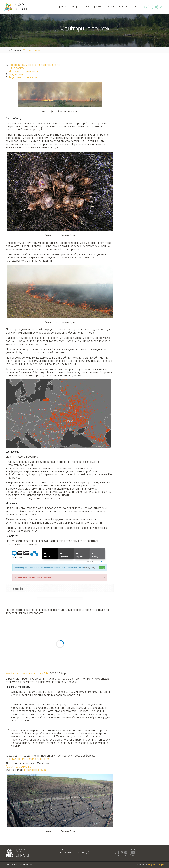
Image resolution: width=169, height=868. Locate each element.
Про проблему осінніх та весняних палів (34, 65)
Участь (111, 7)
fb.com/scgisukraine (18, 767)
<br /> (60, 574)
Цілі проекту (16, 68)
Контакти (136, 7)
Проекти (97, 7)
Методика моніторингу (23, 71)
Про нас (62, 7)
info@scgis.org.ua (35, 770)
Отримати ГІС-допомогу (75, 853)
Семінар (74, 7)
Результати (16, 74)
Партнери (123, 7)
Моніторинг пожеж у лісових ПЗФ (28, 674)
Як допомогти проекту (23, 77)
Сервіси (85, 7)
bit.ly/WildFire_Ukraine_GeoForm (29, 759)
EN (161, 7)
